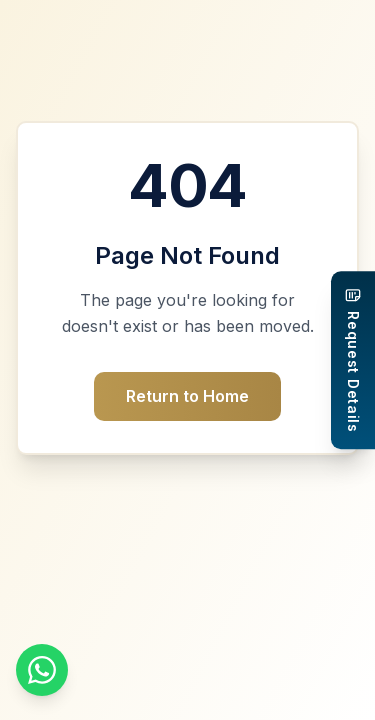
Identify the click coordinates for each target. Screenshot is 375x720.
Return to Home (187, 396)
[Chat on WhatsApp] (42, 670)
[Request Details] (353, 360)
